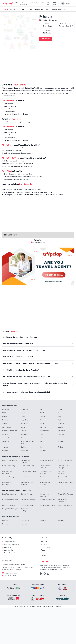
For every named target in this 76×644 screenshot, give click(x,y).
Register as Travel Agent (11, 544)
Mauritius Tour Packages (63, 501)
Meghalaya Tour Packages (45, 483)
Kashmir (42, 416)
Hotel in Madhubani (17, 9)
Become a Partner (9, 542)
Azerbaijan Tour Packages (26, 510)
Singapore (24, 423)
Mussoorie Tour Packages (7, 483)
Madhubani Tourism (41, 9)
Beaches (5, 520)
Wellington (6, 441)
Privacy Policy (45, 547)
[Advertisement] (38, 67)
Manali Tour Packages (9, 466)
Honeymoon (25, 524)
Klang (41, 447)
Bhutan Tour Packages (28, 500)
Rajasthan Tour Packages (63, 467)
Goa (60, 413)
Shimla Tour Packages (65, 460)
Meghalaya (24, 420)
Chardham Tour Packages (7, 472)
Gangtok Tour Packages (63, 472)
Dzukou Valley (44, 431)
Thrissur (61, 447)
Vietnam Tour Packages (47, 500)
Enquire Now (45, 39)
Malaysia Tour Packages (10, 509)
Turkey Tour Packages (65, 505)
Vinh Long (43, 451)
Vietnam (24, 427)
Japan (23, 416)
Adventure (43, 520)
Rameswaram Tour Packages (46, 472)
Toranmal (5, 438)
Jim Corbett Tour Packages (64, 478)
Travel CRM (7, 547)
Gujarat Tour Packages (28, 471)
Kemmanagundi (26, 438)
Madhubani (44, 20)
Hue (41, 441)
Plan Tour (48, 3)
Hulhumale (43, 427)
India (56, 20)
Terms (43, 550)
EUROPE (42, 413)
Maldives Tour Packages (10, 500)
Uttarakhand (6, 427)
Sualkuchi (24, 447)
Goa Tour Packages (9, 477)
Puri (59, 420)
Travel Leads (54, 3)
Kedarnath (24, 434)
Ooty (41, 420)
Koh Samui (43, 438)
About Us (44, 544)
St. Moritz (61, 441)
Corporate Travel (9, 553)
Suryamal (5, 434)
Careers (43, 556)
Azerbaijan (24, 409)
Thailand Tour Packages (66, 494)
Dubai (4, 413)
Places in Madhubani (58, 9)
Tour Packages (24, 3)
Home (16, 2)
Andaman (5, 409)
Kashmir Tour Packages (10, 460)
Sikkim (5, 423)
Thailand (61, 423)
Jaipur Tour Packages (28, 477)
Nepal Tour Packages (9, 505)
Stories (42, 2)
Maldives (5, 420)
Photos (29, 9)
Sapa (41, 434)
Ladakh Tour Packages (65, 482)
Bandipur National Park (10, 431)
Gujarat (5, 416)
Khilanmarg (62, 431)
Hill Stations (25, 520)
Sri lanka (42, 423)
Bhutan (61, 409)
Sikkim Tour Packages (28, 466)
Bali (41, 409)
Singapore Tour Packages (45, 495)
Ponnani (24, 431)
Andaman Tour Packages (26, 461)
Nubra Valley (25, 451)
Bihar (51, 20)
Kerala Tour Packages (47, 460)
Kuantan (5, 451)
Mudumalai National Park (27, 442)
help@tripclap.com (11, 573)
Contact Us (44, 553)
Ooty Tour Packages (46, 477)
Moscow (61, 434)
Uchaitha (4, 9)
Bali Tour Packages (27, 494)
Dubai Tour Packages (9, 494)
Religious (61, 520)
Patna (60, 438)
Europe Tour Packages (28, 505)
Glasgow (5, 447)
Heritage (5, 524)
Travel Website (8, 550)
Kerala (60, 416)
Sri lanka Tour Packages (47, 505)
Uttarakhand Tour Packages (45, 467)
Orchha (61, 427)
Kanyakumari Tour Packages (27, 483)
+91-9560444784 (11, 576)
